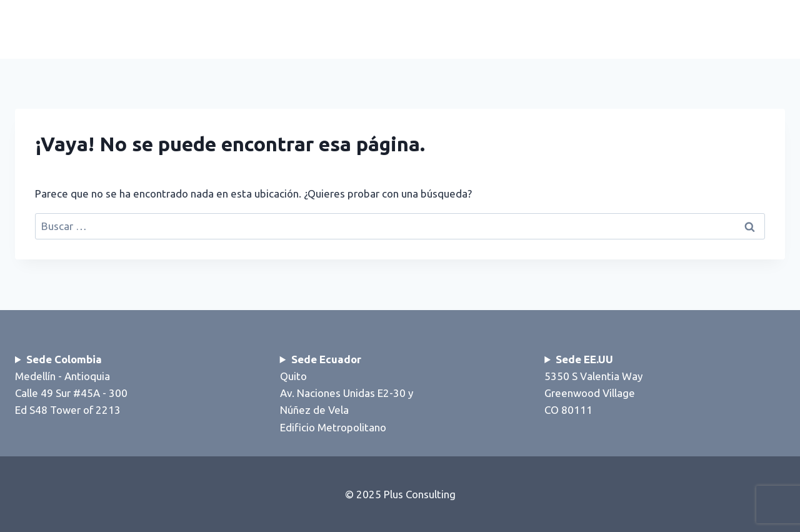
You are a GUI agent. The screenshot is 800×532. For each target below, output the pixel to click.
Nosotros (630, 29)
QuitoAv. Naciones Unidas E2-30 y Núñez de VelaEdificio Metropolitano (347, 393)
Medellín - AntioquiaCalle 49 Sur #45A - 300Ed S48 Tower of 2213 (71, 385)
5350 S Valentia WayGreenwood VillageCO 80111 (593, 385)
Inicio (429, 29)
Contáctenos (735, 29)
